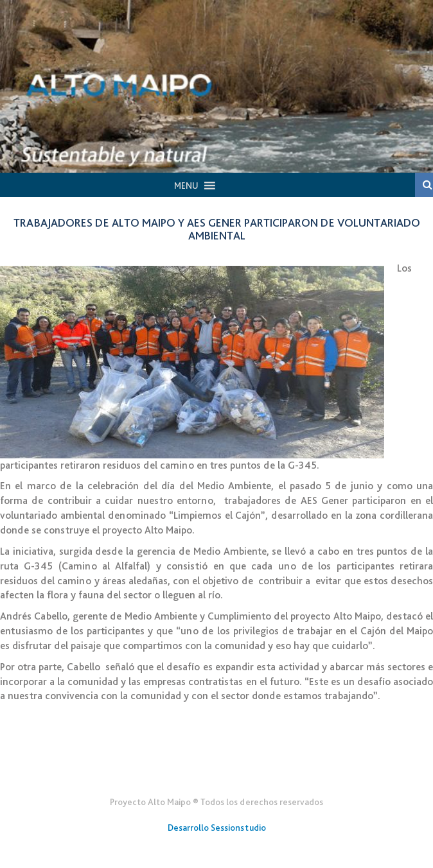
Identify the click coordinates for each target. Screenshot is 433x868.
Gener (217, 770)
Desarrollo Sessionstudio (217, 828)
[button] (186, 186)
